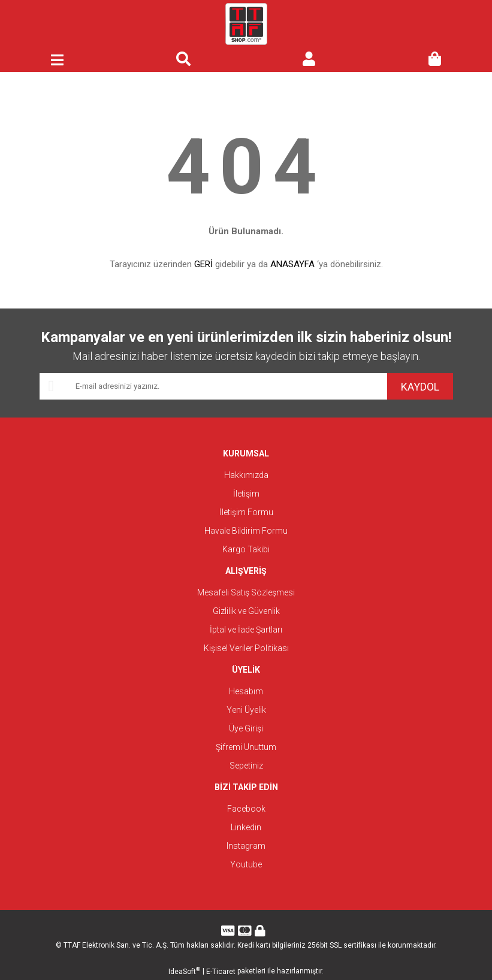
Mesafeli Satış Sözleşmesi (246, 592)
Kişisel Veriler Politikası (246, 648)
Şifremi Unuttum (246, 747)
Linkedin (246, 827)
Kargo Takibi (246, 549)
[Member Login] (309, 60)
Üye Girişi (246, 728)
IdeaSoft (184, 971)
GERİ (203, 264)
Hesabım (246, 691)
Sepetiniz (246, 766)
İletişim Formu (246, 512)
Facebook (246, 809)
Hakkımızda (246, 475)
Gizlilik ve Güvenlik (246, 611)
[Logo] (246, 24)
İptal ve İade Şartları (246, 630)
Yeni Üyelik (246, 710)
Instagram (246, 846)
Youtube (246, 864)
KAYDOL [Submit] (420, 387)
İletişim (246, 494)
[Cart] (435, 60)
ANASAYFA (292, 264)
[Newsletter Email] (213, 386)
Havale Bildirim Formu (246, 531)
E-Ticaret (221, 972)
